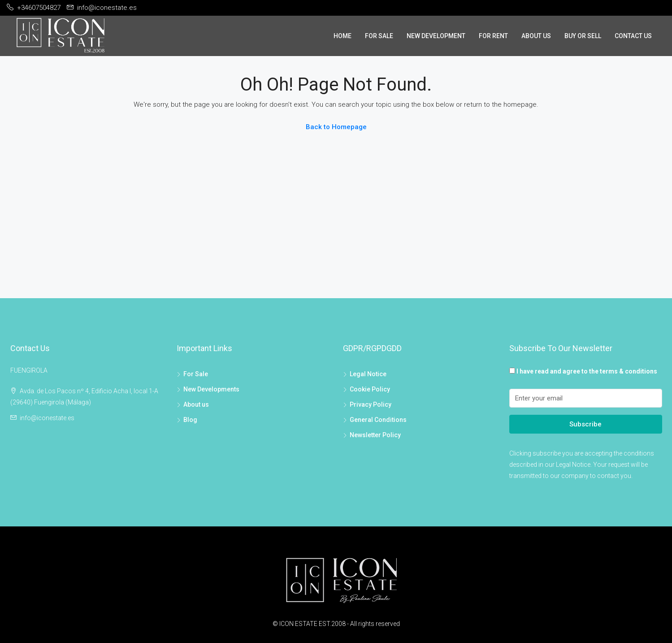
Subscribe (585, 424)
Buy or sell (583, 36)
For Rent (493, 36)
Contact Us (633, 36)
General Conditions (378, 420)
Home (343, 36)
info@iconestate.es (47, 418)
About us (196, 404)
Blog (190, 420)
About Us (536, 36)
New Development (436, 36)
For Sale (379, 36)
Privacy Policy (371, 404)
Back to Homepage (336, 127)
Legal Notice (368, 374)
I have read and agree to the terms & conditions (587, 371)
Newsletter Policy (375, 435)
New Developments (211, 389)
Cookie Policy (370, 389)
